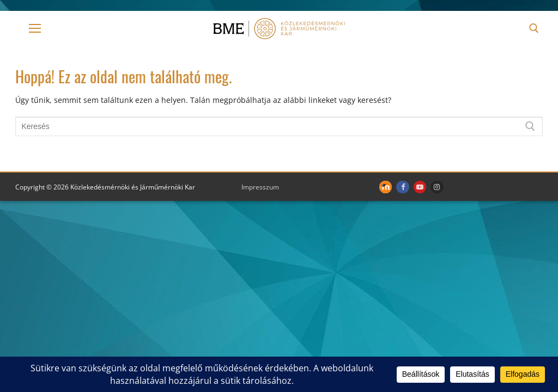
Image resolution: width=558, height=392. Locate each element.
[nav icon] (35, 28)
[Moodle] (386, 187)
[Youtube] (420, 187)
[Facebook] (402, 187)
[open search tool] (534, 28)
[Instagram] (437, 187)
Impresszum (260, 187)
